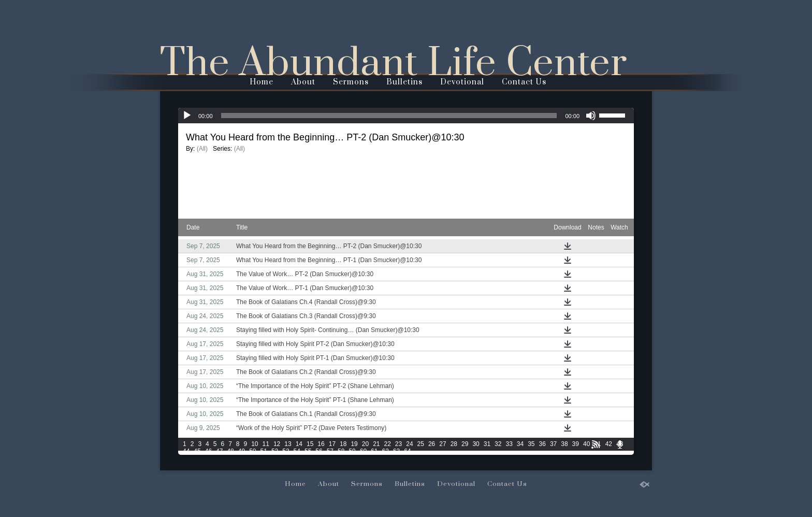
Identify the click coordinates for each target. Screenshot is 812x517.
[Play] (187, 116)
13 (288, 444)
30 (476, 444)
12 (277, 444)
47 (219, 451)
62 (385, 451)
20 (365, 444)
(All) (202, 149)
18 (343, 444)
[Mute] (591, 116)
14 (299, 444)
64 (407, 451)
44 (186, 451)
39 (576, 444)
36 (542, 444)
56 (319, 451)
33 (509, 444)
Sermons (351, 82)
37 (553, 444)
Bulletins (404, 82)
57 (330, 451)
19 (354, 444)
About (303, 82)
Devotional (462, 82)
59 (352, 451)
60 (363, 451)
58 (341, 451)
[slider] (389, 116)
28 (454, 444)
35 (531, 444)
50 (252, 451)
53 (286, 451)
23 (398, 444)
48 (230, 451)
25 (421, 444)
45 (197, 451)
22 (388, 444)
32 (498, 444)
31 (487, 444)
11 (266, 444)
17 (332, 444)
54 (297, 451)
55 (308, 451)
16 (321, 444)
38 (564, 444)
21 (376, 444)
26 (432, 444)
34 (520, 444)
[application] (406, 116)
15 (310, 444)
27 (443, 444)
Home (262, 82)
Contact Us (524, 82)
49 (242, 451)
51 (264, 451)
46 (208, 451)
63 (396, 451)
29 (465, 444)
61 (374, 451)
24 (409, 444)
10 (255, 444)
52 (275, 451)
